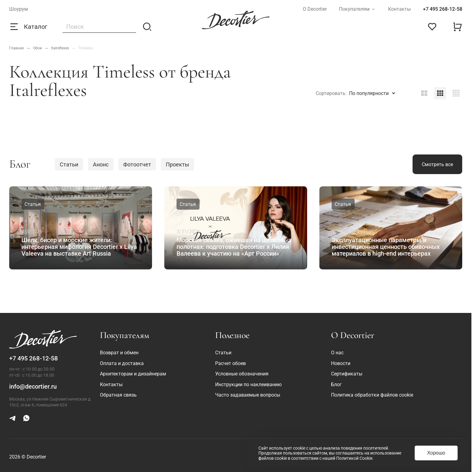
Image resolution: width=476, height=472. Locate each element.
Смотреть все (437, 164)
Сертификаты (347, 374)
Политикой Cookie (354, 458)
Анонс (101, 164)
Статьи (69, 164)
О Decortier (315, 9)
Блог (336, 384)
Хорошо (436, 453)
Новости (341, 363)
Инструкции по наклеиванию (248, 384)
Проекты (177, 164)
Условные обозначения (242, 374)
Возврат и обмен (119, 353)
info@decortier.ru (33, 386)
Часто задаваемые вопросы (248, 395)
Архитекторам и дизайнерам (133, 374)
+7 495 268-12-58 (443, 9)
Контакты (399, 9)
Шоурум (19, 9)
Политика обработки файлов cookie (372, 395)
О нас (337, 353)
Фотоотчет (137, 164)
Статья (33, 204)
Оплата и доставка (122, 363)
